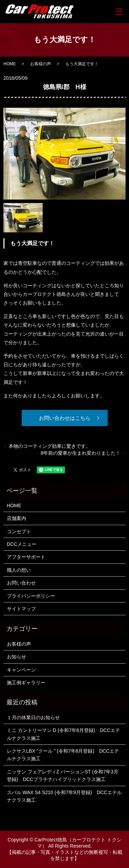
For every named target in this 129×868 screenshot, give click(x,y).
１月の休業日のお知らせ (33, 717)
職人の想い (19, 570)
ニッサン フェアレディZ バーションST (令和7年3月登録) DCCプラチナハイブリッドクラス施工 (63, 775)
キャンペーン (21, 670)
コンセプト (19, 531)
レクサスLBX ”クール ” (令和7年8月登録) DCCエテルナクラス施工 (63, 755)
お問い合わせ (21, 583)
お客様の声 (41, 64)
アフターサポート (26, 557)
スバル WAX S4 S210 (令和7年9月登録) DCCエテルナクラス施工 (64, 796)
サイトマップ (21, 609)
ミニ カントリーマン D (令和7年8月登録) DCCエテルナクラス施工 (63, 734)
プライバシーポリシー (31, 596)
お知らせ (17, 657)
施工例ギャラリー (26, 683)
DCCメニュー (22, 544)
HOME (10, 64)
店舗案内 (17, 518)
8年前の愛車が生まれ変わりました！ (80, 453)
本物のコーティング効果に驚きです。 (50, 446)
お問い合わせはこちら (65, 418)
